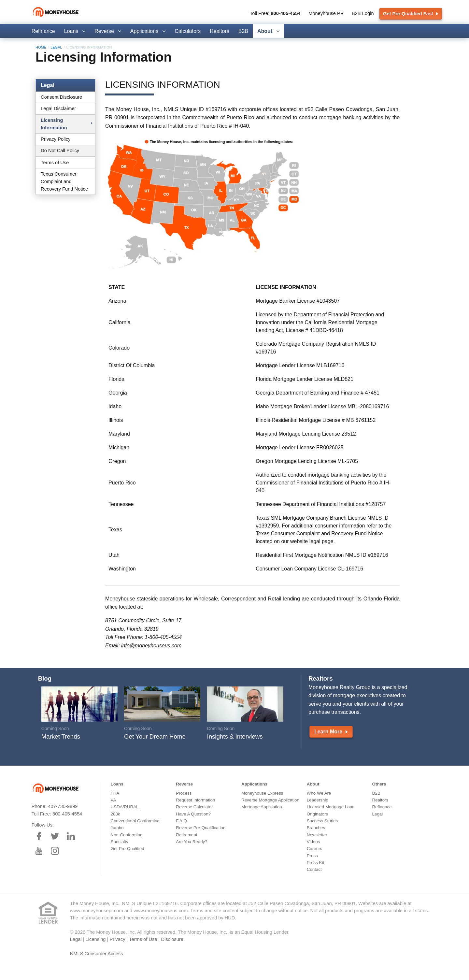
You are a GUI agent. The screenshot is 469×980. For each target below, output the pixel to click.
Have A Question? (193, 814)
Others (379, 784)
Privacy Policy (56, 139)
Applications (144, 31)
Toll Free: (275, 13)
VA (114, 800)
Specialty (120, 842)
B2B (243, 31)
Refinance (43, 31)
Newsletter (317, 835)
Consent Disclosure (61, 97)
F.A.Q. (182, 821)
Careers (314, 849)
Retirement (186, 835)
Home (41, 47)
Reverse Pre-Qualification (201, 828)
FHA (115, 793)
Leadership (318, 800)
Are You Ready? (192, 842)
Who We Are (319, 793)
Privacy (117, 939)
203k (115, 814)
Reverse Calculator (194, 807)
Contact (314, 869)
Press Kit (315, 863)
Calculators (188, 31)
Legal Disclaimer (58, 108)
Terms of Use (55, 163)
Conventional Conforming (135, 821)
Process (184, 793)
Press (312, 856)
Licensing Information (54, 124)
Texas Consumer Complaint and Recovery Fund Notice (64, 181)
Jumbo (117, 828)
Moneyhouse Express (262, 793)
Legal (56, 47)
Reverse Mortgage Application (270, 800)
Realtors (220, 31)
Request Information (195, 800)
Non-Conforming (127, 835)
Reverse (104, 31)
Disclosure (172, 939)
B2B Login (363, 13)
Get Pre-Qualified (128, 849)
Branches (316, 828)
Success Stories (322, 821)
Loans (71, 31)
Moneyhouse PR (326, 13)
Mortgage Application (262, 807)
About (265, 31)
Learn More (331, 732)
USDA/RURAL (125, 807)
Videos (313, 842)
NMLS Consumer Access (97, 954)
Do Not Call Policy (60, 151)
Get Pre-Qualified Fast (411, 14)
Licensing (96, 939)
